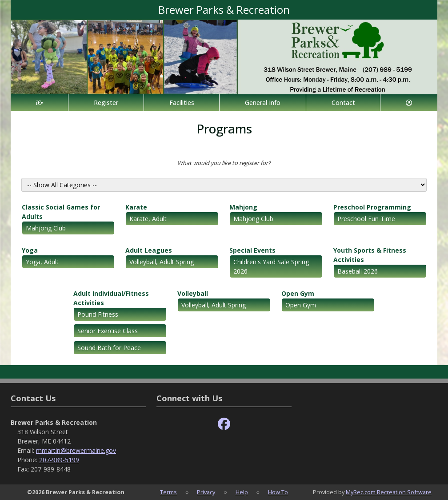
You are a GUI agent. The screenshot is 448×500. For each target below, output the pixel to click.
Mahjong (243, 207)
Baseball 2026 (358, 271)
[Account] (409, 103)
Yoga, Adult (42, 262)
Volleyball (193, 293)
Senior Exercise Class (108, 331)
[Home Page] (39, 103)
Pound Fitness (98, 314)
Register (106, 103)
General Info (263, 103)
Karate (136, 207)
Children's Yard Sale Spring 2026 (271, 266)
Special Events (252, 250)
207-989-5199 (59, 460)
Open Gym (298, 293)
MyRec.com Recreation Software (389, 492)
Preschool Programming (372, 207)
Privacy (206, 492)
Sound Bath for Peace (109, 348)
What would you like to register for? (224, 163)
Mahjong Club (46, 228)
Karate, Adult (148, 219)
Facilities (182, 103)
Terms (168, 492)
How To (278, 492)
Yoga (30, 250)
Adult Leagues (149, 250)
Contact (343, 103)
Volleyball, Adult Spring (162, 262)
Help (242, 492)
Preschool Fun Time (366, 219)
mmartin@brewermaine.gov (76, 450)
